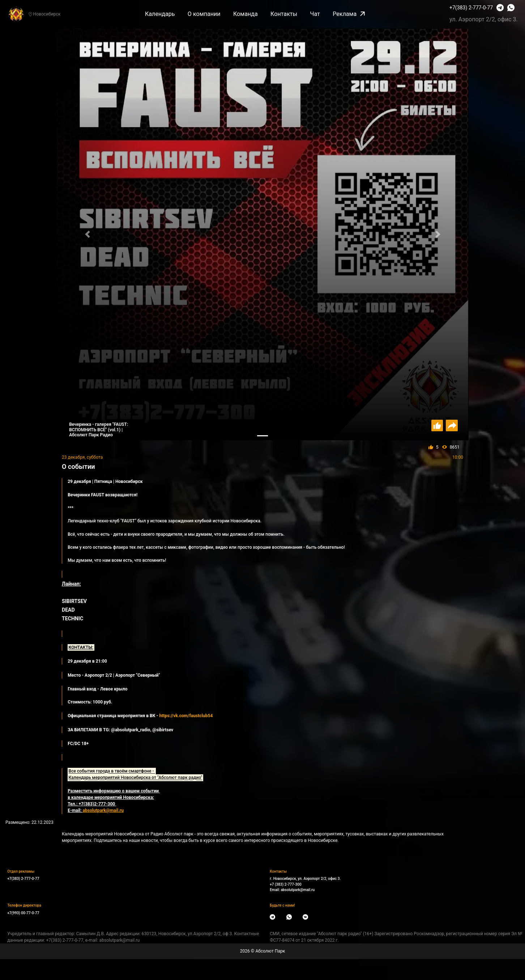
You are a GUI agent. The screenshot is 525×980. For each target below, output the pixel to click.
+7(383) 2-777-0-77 (471, 8)
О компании (204, 14)
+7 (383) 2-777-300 (285, 884)
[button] (87, 234)
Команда (246, 14)
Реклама (349, 14)
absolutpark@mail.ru (298, 890)
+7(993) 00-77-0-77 (23, 913)
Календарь (160, 14)
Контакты (284, 14)
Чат (315, 14)
